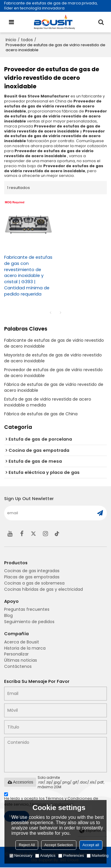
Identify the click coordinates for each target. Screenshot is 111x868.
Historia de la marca (25, 648)
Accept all (91, 845)
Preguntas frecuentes (27, 610)
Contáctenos (18, 667)
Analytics (45, 855)
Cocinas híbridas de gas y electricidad (44, 590)
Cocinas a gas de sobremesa (34, 583)
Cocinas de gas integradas (32, 571)
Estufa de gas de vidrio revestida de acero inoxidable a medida (48, 402)
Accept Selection (59, 845)
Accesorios (20, 783)
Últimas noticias (21, 661)
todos (27, 40)
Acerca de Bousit (22, 642)
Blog (8, 616)
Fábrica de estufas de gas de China (41, 414)
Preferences (71, 855)
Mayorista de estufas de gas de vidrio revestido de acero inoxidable (53, 358)
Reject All (27, 845)
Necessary (21, 855)
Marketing (98, 855)
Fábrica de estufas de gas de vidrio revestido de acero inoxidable (54, 387)
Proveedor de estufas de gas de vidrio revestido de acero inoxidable (53, 373)
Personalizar (16, 655)
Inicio (11, 40)
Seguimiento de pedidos (29, 622)
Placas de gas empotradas (32, 577)
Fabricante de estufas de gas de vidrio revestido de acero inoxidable (54, 343)
